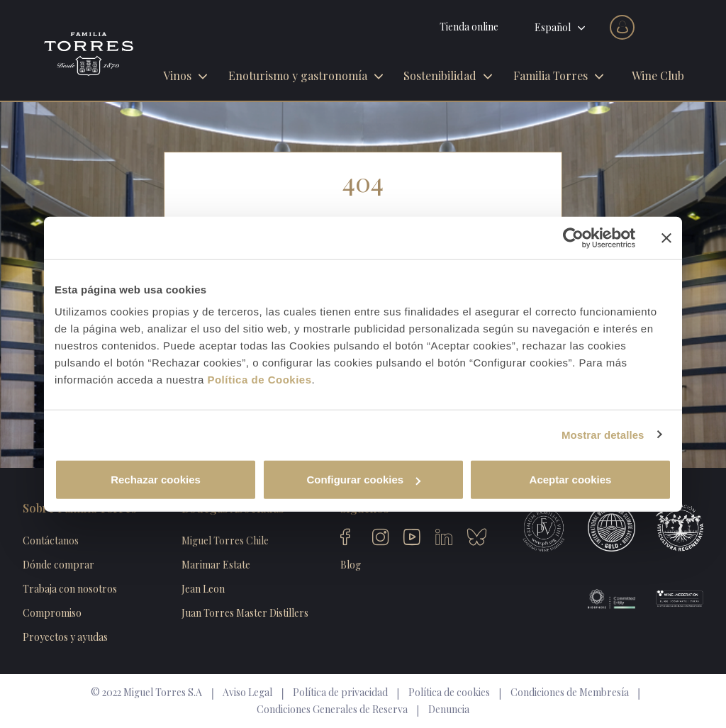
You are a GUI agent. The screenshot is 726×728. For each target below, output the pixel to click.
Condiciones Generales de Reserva (332, 709)
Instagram (381, 539)
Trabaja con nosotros (70, 589)
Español (553, 27)
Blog (351, 565)
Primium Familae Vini (533, 528)
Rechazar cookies (156, 480)
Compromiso (52, 613)
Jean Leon (203, 589)
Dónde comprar (58, 565)
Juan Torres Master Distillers (245, 613)
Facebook (349, 539)
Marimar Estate (216, 565)
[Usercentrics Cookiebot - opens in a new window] (573, 237)
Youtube (412, 539)
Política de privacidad (340, 692)
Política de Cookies (259, 380)
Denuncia (449, 709)
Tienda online (469, 27)
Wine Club (658, 75)
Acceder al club (622, 27)
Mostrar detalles (603, 434)
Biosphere (601, 599)
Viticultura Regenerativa (669, 528)
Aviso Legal (247, 692)
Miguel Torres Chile (225, 541)
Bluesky (476, 539)
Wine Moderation (669, 599)
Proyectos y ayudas (65, 637)
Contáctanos (51, 541)
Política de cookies (449, 692)
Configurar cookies (363, 480)
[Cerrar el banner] (666, 237)
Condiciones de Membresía (570, 692)
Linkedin (444, 539)
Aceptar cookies (571, 480)
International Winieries (601, 528)
